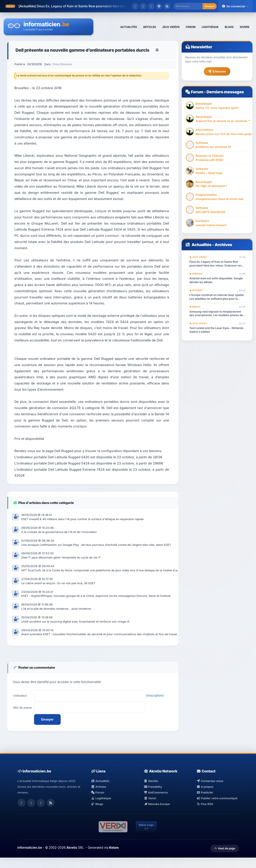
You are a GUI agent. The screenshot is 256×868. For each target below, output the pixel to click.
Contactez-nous (210, 781)
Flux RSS (205, 804)
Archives (223, 245)
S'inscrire (217, 71)
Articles (99, 787)
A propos (205, 787)
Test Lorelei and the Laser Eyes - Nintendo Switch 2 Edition (216, 330)
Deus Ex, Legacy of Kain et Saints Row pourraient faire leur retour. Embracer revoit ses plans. (217, 264)
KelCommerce (156, 792)
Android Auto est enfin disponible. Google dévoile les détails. (216, 280)
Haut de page (224, 848)
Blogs (97, 804)
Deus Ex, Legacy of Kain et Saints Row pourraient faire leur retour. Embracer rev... (99, 6)
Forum (197, 92)
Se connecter (235, 6)
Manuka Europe (157, 804)
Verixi (150, 798)
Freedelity (153, 787)
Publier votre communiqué (217, 798)
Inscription (155, 695)
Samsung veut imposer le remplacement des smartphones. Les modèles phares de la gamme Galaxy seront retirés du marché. (217, 314)
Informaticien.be (30, 847)
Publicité (205, 792)
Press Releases (62, 64)
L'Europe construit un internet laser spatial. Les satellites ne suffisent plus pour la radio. (217, 297)
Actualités (202, 245)
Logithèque (101, 798)
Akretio (151, 781)
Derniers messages (225, 92)
